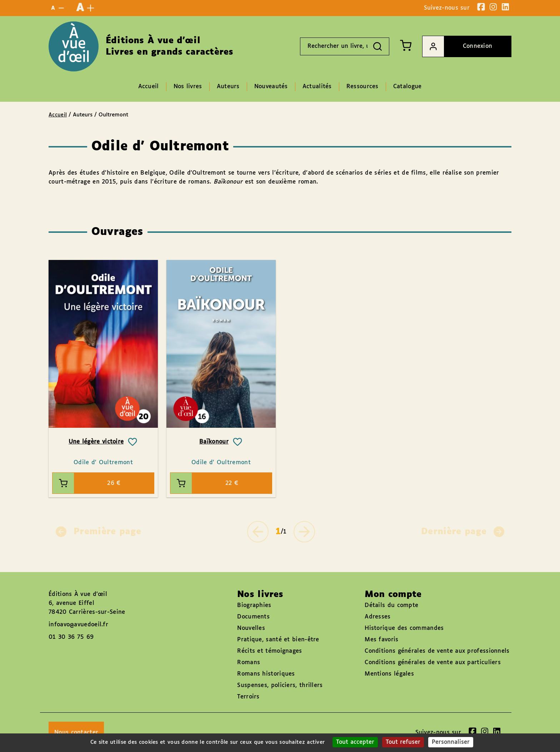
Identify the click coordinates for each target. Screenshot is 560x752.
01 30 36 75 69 (71, 637)
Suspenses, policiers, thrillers (280, 685)
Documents (253, 617)
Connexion (457, 46)
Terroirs (248, 697)
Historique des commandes (404, 628)
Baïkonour (214, 442)
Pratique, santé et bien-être (278, 640)
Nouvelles (251, 628)
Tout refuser (403, 742)
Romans (249, 663)
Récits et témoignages (269, 651)
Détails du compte (391, 605)
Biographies (254, 605)
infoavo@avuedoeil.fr (78, 625)
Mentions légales (389, 674)
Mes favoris (381, 640)
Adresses (377, 617)
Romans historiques (266, 674)
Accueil (58, 115)
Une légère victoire (96, 442)
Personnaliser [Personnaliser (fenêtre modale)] (451, 742)
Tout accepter (355, 742)
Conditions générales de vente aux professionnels (437, 651)
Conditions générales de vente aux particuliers (433, 663)
